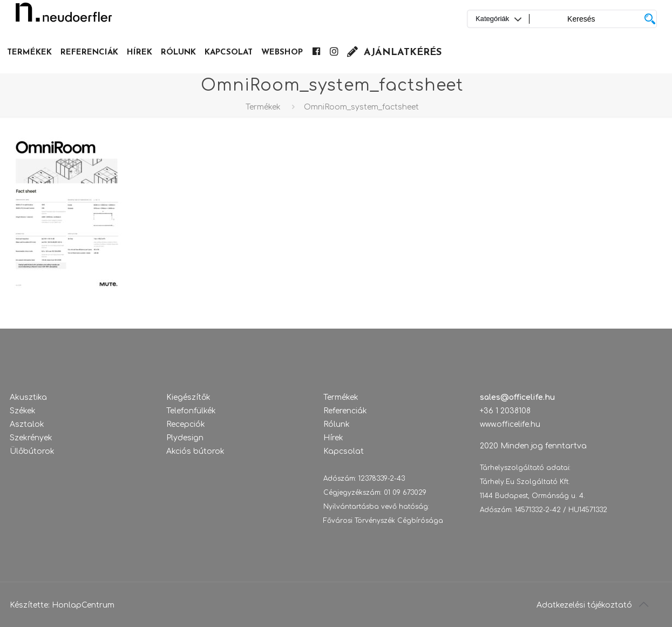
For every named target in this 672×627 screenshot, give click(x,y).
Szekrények (31, 438)
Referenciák (345, 411)
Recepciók (186, 424)
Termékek (263, 107)
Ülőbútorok (32, 451)
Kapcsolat (344, 451)
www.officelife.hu (510, 424)
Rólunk (337, 424)
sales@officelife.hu (517, 397)
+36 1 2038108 (505, 411)
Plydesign (185, 438)
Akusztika (28, 397)
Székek (23, 411)
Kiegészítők (188, 397)
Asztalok (27, 424)
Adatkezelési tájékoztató (584, 605)
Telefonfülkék (191, 411)
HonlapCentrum (83, 605)
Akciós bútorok (195, 451)
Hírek (333, 438)
